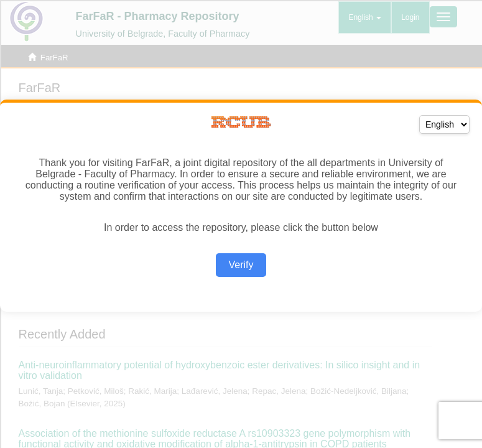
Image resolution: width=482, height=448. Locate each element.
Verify (241, 265)
